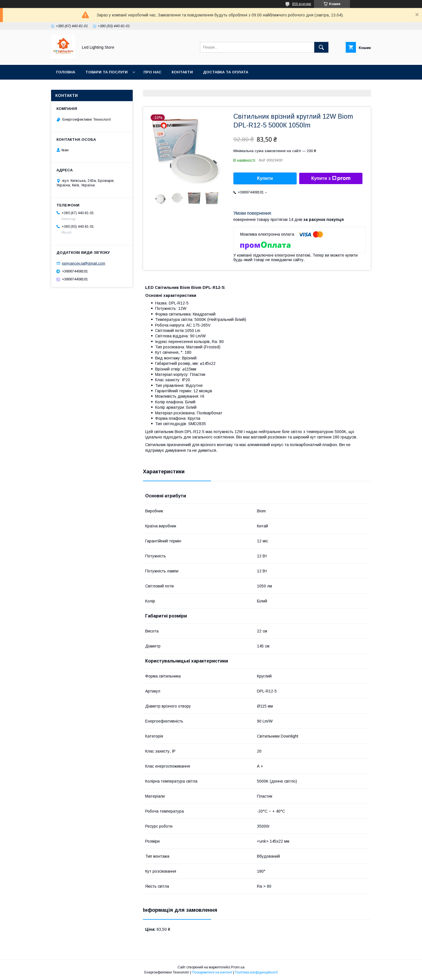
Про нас (152, 72)
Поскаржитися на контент (212, 972)
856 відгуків (302, 4)
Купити (265, 178)
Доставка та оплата (226, 72)
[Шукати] (321, 47)
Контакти (182, 72)
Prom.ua (238, 967)
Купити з (331, 178)
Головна (66, 72)
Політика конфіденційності (256, 972)
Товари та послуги (106, 72)
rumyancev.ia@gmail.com (84, 263)
